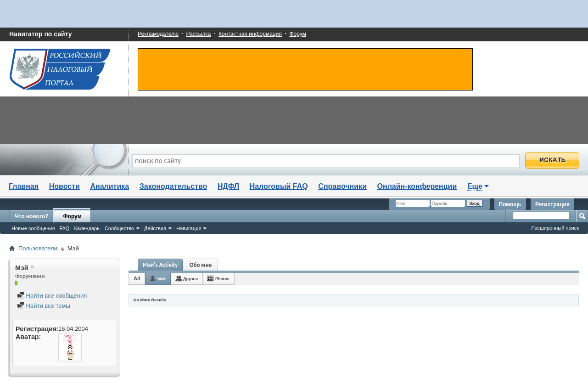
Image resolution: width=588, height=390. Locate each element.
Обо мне (201, 265)
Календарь (87, 228)
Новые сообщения (33, 228)
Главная (24, 186)
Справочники (342, 186)
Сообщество (119, 228)
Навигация (189, 228)
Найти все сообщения (52, 296)
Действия (155, 228)
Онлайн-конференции (417, 186)
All (137, 278)
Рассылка (198, 34)
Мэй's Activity (160, 265)
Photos (222, 279)
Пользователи (38, 248)
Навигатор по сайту (41, 34)
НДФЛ (228, 186)
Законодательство (174, 186)
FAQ (64, 228)
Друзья (190, 279)
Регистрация (552, 204)
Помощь (510, 204)
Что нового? (31, 216)
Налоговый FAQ (279, 186)
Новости (64, 186)
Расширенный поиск (555, 228)
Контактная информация (250, 34)
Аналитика (109, 186)
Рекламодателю (158, 34)
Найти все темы (44, 306)
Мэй (162, 279)
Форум (297, 34)
